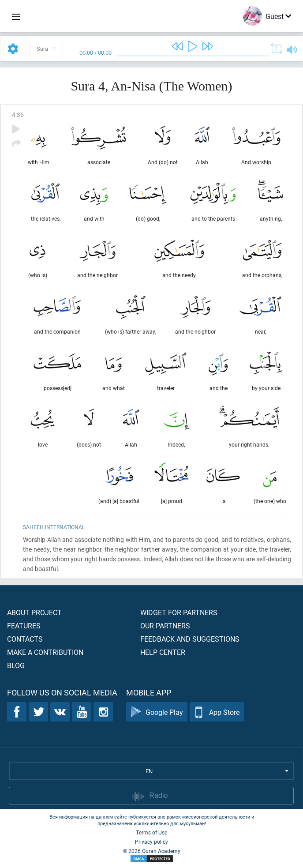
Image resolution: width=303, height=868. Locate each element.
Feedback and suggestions (190, 639)
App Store (217, 712)
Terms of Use (151, 832)
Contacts (25, 639)
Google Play (157, 712)
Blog (16, 665)
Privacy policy (151, 842)
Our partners (165, 626)
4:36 (18, 115)
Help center (163, 652)
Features (24, 626)
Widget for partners (179, 612)
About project (34, 612)
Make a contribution (45, 652)
